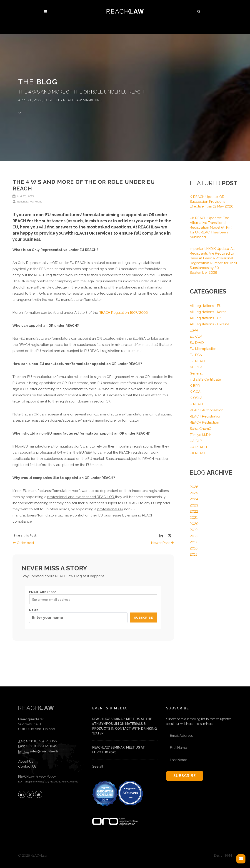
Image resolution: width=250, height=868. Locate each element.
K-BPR (195, 386)
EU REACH (198, 361)
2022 (194, 511)
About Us (26, 762)
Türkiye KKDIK (201, 435)
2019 (194, 530)
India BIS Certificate (205, 380)
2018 (194, 536)
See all (98, 767)
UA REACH (198, 447)
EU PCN (196, 355)
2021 (194, 518)
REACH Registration (206, 416)
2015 (194, 554)
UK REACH (198, 453)
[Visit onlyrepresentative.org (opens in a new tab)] (115, 815)
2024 (194, 499)
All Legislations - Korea (208, 312)
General (196, 373)
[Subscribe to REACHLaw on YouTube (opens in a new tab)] (39, 794)
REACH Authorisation (207, 410)
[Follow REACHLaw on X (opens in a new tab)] (30, 794)
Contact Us (27, 767)
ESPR (194, 330)
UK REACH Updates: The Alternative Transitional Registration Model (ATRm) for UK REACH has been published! (211, 228)
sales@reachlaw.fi (44, 751)
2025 (194, 493)
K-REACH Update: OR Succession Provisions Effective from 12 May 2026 (211, 202)
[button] (199, 11)
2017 (194, 542)
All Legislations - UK (206, 318)
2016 (194, 548)
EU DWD (197, 343)
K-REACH (197, 404)
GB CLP (196, 367)
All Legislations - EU (206, 306)
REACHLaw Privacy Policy (37, 777)
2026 (194, 487)
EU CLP (196, 337)
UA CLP (196, 441)
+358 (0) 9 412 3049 (42, 746)
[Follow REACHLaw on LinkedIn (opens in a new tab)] (22, 794)
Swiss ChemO (201, 429)
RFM (229, 855)
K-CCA (195, 392)
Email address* (93, 597)
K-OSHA (196, 398)
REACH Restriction (204, 423)
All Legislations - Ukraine (210, 324)
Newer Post (162, 543)
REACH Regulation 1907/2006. (124, 313)
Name (78, 616)
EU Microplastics (203, 349)
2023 (194, 505)
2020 (194, 524)
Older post (23, 543)
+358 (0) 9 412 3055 (41, 741)
